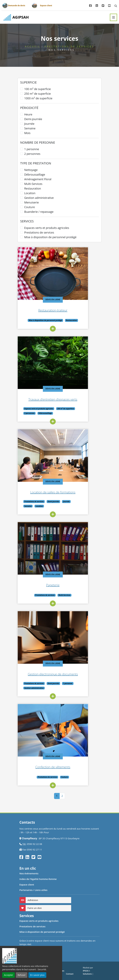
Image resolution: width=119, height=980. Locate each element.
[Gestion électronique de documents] (68, 637)
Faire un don (35, 908)
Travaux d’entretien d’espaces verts (68, 399)
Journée (29, 124)
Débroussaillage (35, 174)
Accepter (8, 975)
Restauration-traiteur (68, 310)
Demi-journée (33, 119)
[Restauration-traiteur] (68, 274)
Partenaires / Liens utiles (33, 890)
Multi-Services (33, 184)
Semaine (30, 128)
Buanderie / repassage (39, 212)
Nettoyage (31, 170)
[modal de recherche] (116, 6)
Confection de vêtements (68, 767)
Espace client (46, 6)
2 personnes (32, 154)
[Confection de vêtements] (68, 730)
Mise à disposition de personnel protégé (50, 237)
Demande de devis (17, 6)
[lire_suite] (68, 329)
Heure (28, 114)
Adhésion (33, 900)
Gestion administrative (39, 198)
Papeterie (68, 585)
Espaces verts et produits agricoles (47, 228)
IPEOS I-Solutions (87, 972)
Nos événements (29, 873)
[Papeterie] (68, 548)
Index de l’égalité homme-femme (38, 879)
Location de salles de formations (68, 492)
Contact (70, 974)
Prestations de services (69, 46)
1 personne (32, 149)
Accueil (33, 46)
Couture (30, 207)
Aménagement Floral (38, 179)
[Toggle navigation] (114, 17)
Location (30, 193)
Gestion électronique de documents (68, 674)
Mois (27, 133)
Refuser (22, 975)
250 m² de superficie (38, 94)
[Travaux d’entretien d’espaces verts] (68, 363)
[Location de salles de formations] (68, 456)
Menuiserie (32, 202)
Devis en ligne (68, 299)
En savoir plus (37, 975)
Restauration (33, 188)
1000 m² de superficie (38, 98)
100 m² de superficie (38, 89)
